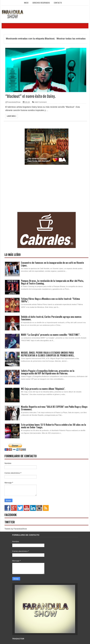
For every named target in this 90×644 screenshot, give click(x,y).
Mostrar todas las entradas (71, 39)
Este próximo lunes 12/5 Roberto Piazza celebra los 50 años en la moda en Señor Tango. (53, 426)
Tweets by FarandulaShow (16, 529)
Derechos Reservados (41, 3)
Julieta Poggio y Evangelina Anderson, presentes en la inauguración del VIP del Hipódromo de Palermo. (48, 372)
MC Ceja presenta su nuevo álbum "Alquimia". (43, 389)
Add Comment (40, 102)
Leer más (12, 116)
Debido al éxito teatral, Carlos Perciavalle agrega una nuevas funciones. (51, 318)
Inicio (26, 3)
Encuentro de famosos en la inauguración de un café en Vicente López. (52, 264)
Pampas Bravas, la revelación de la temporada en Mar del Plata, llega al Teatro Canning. (52, 282)
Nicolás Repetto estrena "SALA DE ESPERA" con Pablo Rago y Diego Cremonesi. (54, 408)
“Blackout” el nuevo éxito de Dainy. (30, 96)
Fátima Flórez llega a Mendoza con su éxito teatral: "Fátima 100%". (50, 300)
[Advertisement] (26, 192)
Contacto (58, 3)
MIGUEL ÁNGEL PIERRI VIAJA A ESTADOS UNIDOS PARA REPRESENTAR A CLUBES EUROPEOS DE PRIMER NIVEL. (48, 354)
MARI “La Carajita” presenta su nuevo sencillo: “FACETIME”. (51, 335)
